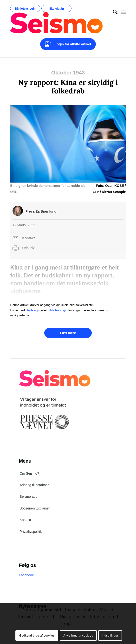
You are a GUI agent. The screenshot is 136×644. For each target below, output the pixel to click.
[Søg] (113, 12)
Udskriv (28, 248)
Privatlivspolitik (31, 532)
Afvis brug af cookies (78, 636)
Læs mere (68, 333)
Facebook (26, 575)
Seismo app (28, 497)
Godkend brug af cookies (37, 636)
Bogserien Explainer (35, 508)
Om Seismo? (29, 473)
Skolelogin (57, 9)
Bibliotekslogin (25, 9)
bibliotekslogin (58, 310)
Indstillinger (110, 636)
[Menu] (123, 12)
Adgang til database (34, 485)
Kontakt (28, 238)
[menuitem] (113, 12)
